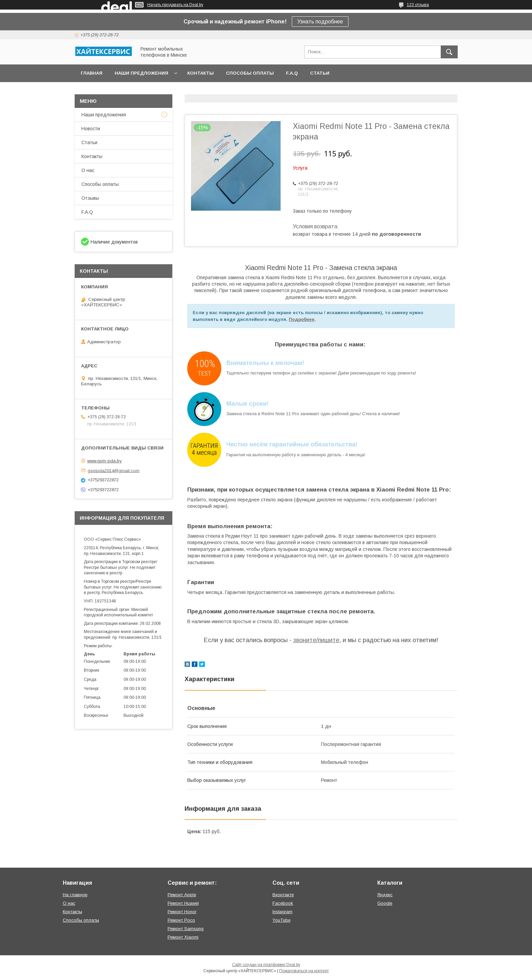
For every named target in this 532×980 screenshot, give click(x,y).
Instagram (282, 912)
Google (385, 903)
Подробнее (302, 319)
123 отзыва (418, 5)
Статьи (320, 73)
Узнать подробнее (320, 22)
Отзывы (90, 198)
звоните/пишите (316, 640)
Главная (92, 73)
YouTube (281, 920)
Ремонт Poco (181, 920)
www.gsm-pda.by (104, 461)
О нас (88, 170)
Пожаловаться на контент (304, 971)
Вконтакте (283, 895)
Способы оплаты (250, 73)
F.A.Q (292, 73)
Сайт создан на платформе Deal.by (266, 965)
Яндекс (385, 895)
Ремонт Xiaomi (183, 937)
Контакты (201, 73)
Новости (91, 129)
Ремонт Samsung (186, 929)
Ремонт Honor (182, 912)
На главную (75, 895)
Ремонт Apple (182, 895)
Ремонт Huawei (183, 903)
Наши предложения (141, 73)
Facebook (283, 903)
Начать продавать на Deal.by (175, 5)
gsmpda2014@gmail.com (113, 470)
